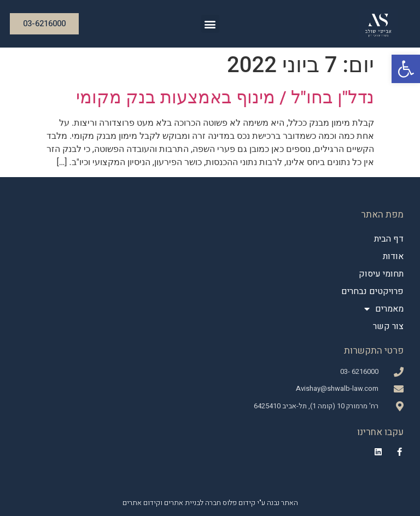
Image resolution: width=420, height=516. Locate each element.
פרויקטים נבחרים (372, 291)
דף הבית (389, 239)
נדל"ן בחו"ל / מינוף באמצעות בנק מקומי (225, 97)
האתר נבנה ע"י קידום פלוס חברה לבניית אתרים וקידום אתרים (210, 503)
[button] (406, 69)
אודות (393, 256)
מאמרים (384, 309)
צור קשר (388, 326)
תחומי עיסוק (381, 274)
